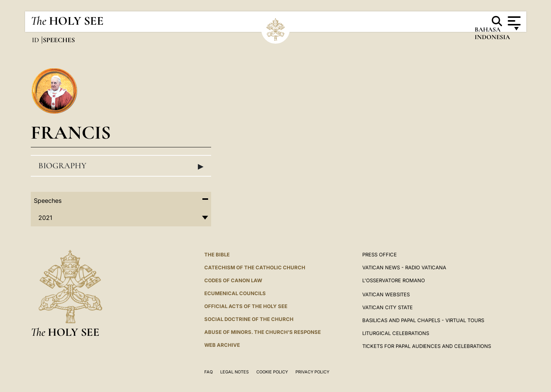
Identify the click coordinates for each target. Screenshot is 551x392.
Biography (121, 166)
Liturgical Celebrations (396, 333)
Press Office (380, 254)
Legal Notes (234, 372)
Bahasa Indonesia (492, 35)
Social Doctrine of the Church (249, 319)
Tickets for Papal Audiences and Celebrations (427, 346)
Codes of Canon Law (233, 280)
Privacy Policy (312, 372)
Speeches (48, 201)
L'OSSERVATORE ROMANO (394, 280)
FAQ (208, 372)
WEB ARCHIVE (222, 345)
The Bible (217, 254)
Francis (71, 132)
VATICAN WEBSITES (386, 294)
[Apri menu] (513, 21)
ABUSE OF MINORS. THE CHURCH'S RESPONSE (263, 332)
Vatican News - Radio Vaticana (404, 267)
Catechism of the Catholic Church (255, 267)
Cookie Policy (272, 372)
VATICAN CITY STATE (388, 307)
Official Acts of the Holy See (246, 306)
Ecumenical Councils (235, 293)
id (36, 40)
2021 (45, 218)
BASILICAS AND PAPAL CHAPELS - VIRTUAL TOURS (423, 320)
